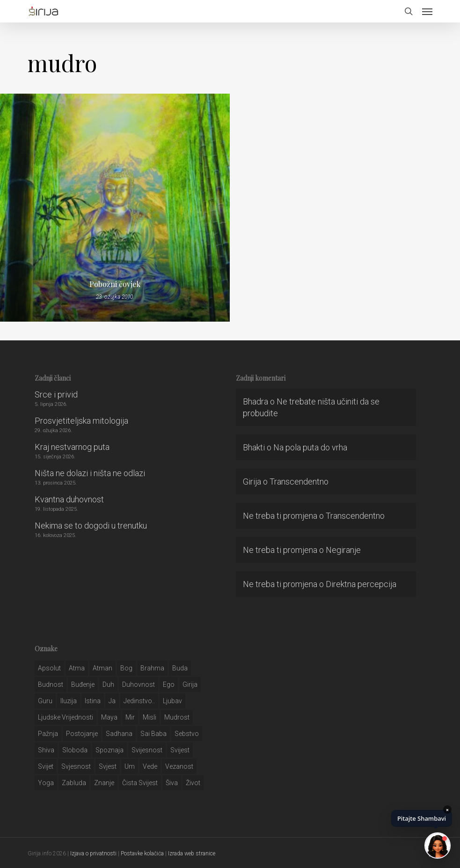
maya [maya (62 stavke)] (109, 717)
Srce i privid (56, 394)
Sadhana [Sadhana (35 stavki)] (119, 734)
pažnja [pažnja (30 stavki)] (48, 734)
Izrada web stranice (192, 853)
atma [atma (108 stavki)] (77, 668)
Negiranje (343, 550)
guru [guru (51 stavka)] (45, 701)
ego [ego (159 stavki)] (169, 684)
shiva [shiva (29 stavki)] (46, 750)
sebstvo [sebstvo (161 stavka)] (187, 734)
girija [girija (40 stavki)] (190, 684)
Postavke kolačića (142, 853)
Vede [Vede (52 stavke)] (150, 766)
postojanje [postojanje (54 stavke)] (82, 734)
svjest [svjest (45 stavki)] (108, 766)
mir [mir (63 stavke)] (130, 717)
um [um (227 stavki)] (130, 766)
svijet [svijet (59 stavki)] (46, 766)
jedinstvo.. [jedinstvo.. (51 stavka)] (139, 701)
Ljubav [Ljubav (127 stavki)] (172, 701)
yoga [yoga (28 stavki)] (46, 783)
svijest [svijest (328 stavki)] (180, 750)
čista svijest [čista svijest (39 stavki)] (140, 783)
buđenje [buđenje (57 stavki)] (83, 684)
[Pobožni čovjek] (115, 208)
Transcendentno (299, 482)
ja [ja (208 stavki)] (112, 701)
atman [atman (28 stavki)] (102, 668)
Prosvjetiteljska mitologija (81, 421)
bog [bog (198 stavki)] (126, 668)
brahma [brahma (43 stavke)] (152, 668)
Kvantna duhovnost (69, 499)
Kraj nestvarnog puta (72, 447)
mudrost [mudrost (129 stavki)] (177, 717)
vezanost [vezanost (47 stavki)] (179, 766)
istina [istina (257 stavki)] (93, 701)
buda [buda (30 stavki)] (180, 668)
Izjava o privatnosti (93, 853)
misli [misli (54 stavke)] (150, 717)
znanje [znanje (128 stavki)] (104, 783)
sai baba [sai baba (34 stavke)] (153, 734)
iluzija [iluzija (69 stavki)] (69, 701)
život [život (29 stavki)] (193, 783)
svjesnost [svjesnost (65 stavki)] (76, 766)
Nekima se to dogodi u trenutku (91, 526)
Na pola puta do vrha (310, 447)
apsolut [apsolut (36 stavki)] (49, 668)
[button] (427, 11)
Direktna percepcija (361, 584)
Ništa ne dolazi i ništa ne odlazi (90, 473)
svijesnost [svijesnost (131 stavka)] (147, 750)
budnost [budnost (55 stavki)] (51, 684)
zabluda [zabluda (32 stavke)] (74, 783)
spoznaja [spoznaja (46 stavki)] (110, 750)
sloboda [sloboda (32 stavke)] (75, 750)
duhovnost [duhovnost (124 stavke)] (139, 684)
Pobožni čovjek (115, 284)
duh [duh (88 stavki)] (108, 684)
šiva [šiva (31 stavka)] (172, 783)
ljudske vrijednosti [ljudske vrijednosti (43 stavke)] (66, 717)
